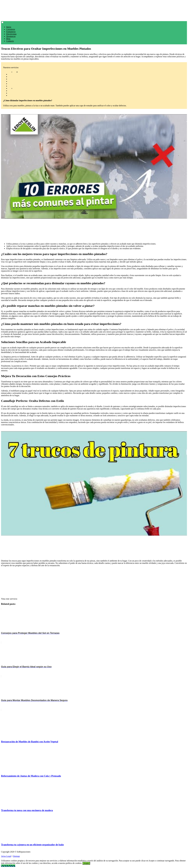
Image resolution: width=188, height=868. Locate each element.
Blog (8, 39)
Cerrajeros (11, 29)
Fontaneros (11, 32)
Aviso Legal (6, 856)
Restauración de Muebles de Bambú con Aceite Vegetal (30, 742)
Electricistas (11, 34)
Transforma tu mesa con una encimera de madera (27, 810)
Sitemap (16, 856)
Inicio (9, 27)
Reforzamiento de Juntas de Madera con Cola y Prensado (31, 776)
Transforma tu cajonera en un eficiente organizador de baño (32, 845)
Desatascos (11, 36)
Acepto (86, 863)
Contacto (10, 41)
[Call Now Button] (8, 866)
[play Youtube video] (94, 166)
